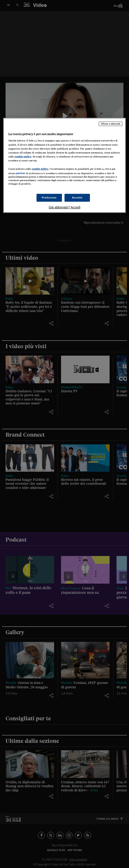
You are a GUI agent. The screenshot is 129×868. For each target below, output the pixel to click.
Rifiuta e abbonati (111, 124)
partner (21, 173)
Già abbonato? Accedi (65, 207)
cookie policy (23, 156)
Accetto (77, 198)
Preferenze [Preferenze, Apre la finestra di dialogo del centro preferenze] (49, 198)
